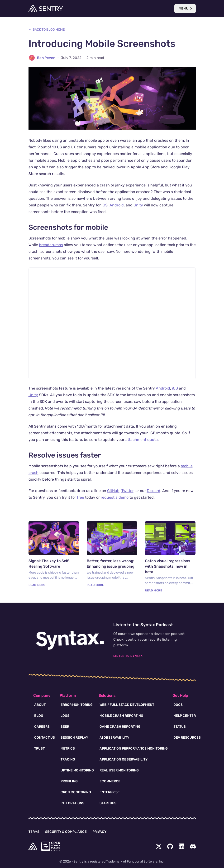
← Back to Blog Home (47, 30)
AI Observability (114, 738)
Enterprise (110, 792)
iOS (105, 205)
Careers (42, 727)
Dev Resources (187, 738)
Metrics (68, 749)
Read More (37, 585)
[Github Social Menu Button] (170, 846)
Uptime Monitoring (77, 770)
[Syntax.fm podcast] (70, 640)
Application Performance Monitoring (134, 749)
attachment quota (142, 440)
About (40, 705)
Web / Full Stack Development (127, 705)
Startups (108, 803)
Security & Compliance (66, 832)
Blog (39, 716)
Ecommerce (110, 781)
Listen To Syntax (128, 656)
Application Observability (124, 759)
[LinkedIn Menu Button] (181, 846)
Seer (65, 727)
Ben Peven (46, 58)
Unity (138, 205)
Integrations (72, 803)
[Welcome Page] (46, 9)
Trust (39, 749)
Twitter (127, 491)
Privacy (99, 832)
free (81, 497)
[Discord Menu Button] (193, 846)
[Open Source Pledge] (51, 846)
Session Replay (74, 738)
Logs (65, 716)
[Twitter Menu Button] (159, 846)
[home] (33, 846)
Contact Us (45, 738)
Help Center (185, 716)
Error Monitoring (77, 705)
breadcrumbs (51, 245)
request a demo (115, 497)
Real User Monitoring (119, 770)
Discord (154, 491)
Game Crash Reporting (120, 727)
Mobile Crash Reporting (121, 716)
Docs (178, 705)
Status (180, 727)
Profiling (69, 781)
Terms (34, 832)
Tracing (68, 759)
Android (117, 205)
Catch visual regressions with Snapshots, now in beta (168, 566)
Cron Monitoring (76, 792)
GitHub (113, 491)
